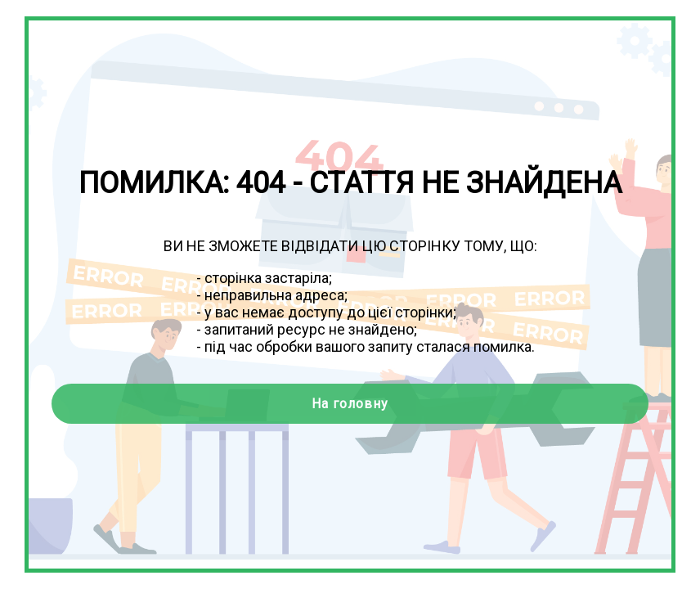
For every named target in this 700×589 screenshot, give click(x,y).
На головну (350, 404)
